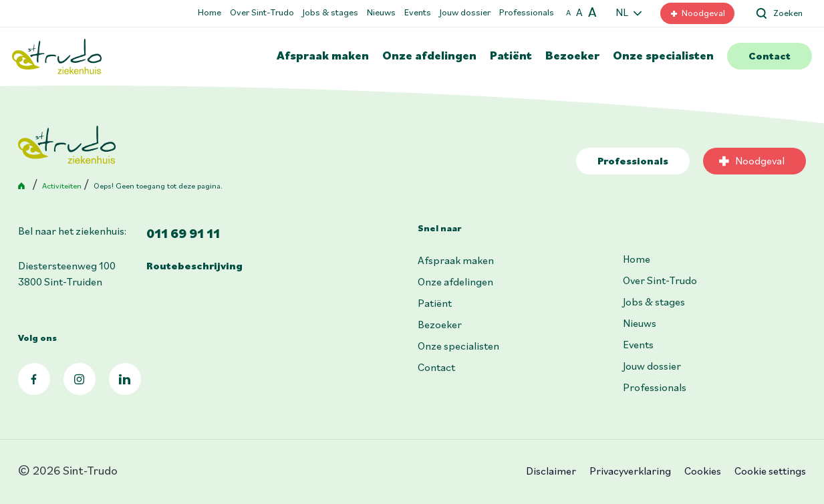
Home (210, 13)
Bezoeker (572, 56)
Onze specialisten (663, 56)
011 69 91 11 (183, 235)
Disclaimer (551, 472)
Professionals (527, 13)
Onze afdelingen (429, 56)
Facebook (34, 379)
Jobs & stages (330, 13)
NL (622, 13)
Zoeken (788, 14)
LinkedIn (125, 379)
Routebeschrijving (194, 267)
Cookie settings (770, 472)
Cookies (703, 472)
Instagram (80, 379)
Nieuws (381, 13)
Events (418, 13)
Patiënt (511, 56)
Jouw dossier (465, 13)
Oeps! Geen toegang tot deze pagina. (158, 186)
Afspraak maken (323, 56)
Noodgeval (703, 14)
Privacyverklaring (630, 472)
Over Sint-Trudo (262, 13)
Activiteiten (62, 186)
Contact (770, 57)
